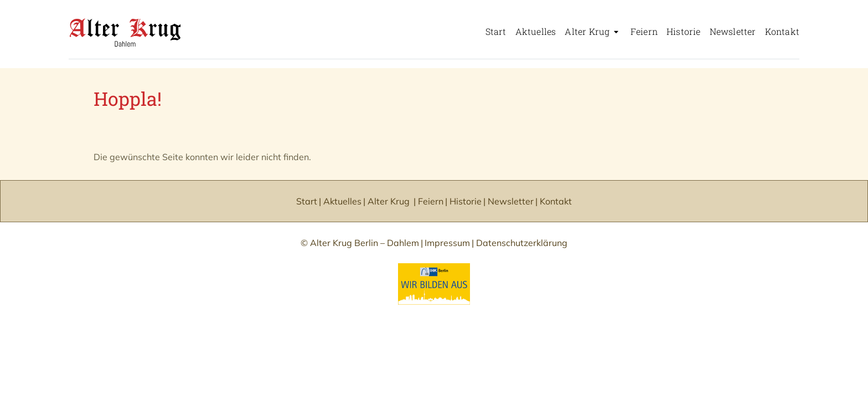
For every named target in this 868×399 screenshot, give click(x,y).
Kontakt (782, 31)
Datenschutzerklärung (522, 243)
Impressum (447, 243)
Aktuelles (536, 31)
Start (496, 31)
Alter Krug (587, 31)
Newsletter (733, 31)
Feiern (644, 31)
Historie (684, 31)
